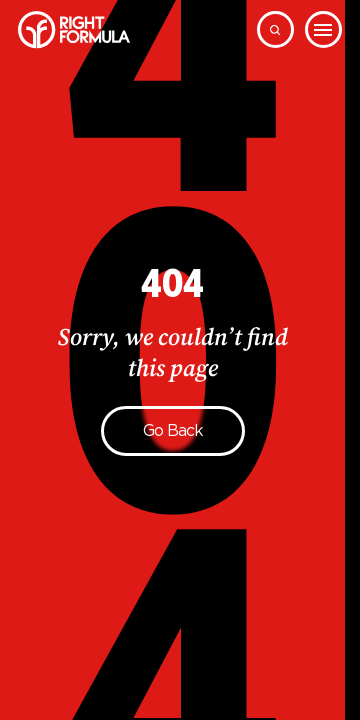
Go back (173, 430)
